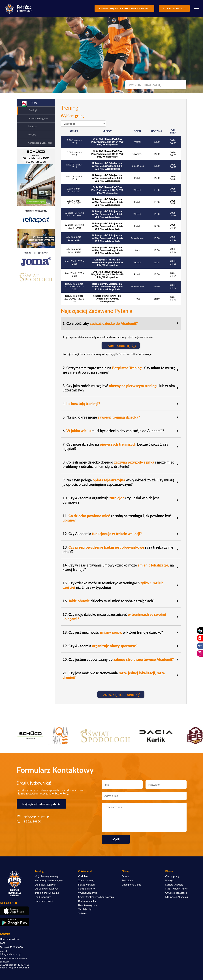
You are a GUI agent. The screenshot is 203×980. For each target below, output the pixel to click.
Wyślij (116, 839)
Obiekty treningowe (38, 119)
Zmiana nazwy (86, 880)
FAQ (3, 943)
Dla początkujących (45, 885)
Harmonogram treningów (49, 880)
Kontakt (32, 135)
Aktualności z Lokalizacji (40, 143)
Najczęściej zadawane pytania (41, 804)
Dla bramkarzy (43, 897)
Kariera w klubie (174, 885)
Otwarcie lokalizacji (176, 893)
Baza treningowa (87, 905)
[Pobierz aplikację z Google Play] (14, 922)
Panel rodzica (174, 8)
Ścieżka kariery (86, 889)
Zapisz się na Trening (122, 695)
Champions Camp (132, 885)
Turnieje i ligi (85, 909)
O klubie (83, 876)
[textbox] (155, 85)
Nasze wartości (87, 885)
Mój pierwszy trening (46, 876)
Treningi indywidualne (47, 893)
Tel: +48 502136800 (11, 947)
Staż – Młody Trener (176, 889)
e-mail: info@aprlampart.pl (10, 953)
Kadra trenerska (87, 901)
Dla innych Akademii (177, 897)
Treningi (33, 110)
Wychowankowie (88, 893)
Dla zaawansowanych (47, 889)
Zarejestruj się (122, 346)
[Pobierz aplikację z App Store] (14, 911)
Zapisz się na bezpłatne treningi (124, 8)
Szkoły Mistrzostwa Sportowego (96, 897)
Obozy (125, 876)
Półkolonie (128, 880)
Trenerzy (32, 126)
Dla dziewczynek (44, 901)
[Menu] (196, 8)
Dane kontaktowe (10, 939)
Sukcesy (83, 913)
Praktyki (170, 880)
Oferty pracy (172, 876)
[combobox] (155, 85)
